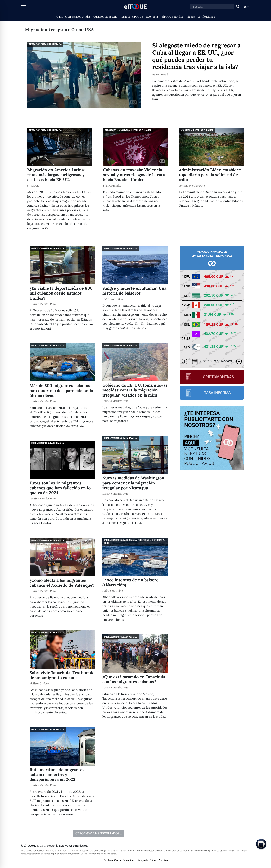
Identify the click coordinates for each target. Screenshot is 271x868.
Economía (152, 17)
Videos (191, 17)
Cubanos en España (105, 17)
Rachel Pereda (161, 75)
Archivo (163, 860)
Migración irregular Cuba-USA (45, 44)
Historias (144, 540)
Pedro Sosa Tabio (113, 299)
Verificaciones (206, 17)
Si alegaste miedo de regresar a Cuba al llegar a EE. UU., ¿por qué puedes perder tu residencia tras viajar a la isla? (196, 56)
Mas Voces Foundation (73, 846)
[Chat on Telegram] (261, 844)
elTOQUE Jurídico (172, 17)
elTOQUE (33, 186)
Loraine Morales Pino (192, 186)
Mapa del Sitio (147, 860)
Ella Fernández (112, 186)
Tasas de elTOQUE (132, 17)
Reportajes (110, 130)
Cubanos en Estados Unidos (73, 17)
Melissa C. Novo (39, 683)
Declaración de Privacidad (119, 860)
